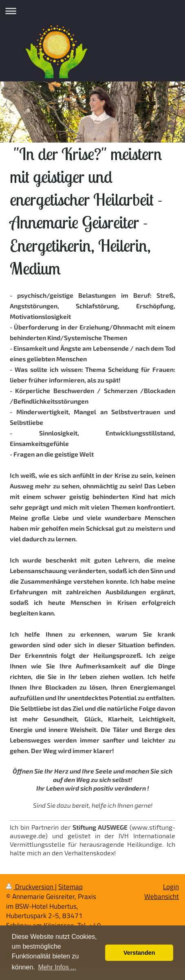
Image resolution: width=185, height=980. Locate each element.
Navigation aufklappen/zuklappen (92, 11)
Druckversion (31, 887)
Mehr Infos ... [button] (57, 967)
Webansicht (162, 897)
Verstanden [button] (139, 953)
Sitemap (70, 887)
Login (171, 887)
